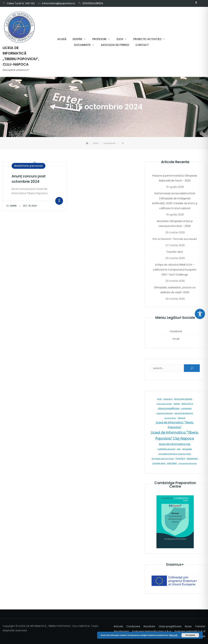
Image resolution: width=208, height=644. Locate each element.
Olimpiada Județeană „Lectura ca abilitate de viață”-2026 (175, 290)
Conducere (133, 626)
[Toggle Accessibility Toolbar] (200, 314)
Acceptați (190, 635)
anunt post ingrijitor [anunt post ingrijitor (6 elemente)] (183, 399)
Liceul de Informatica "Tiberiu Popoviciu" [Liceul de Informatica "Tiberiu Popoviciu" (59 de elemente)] (175, 425)
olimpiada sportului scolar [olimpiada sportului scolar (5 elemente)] (163, 459)
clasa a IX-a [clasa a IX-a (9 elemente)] (187, 404)
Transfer (200, 626)
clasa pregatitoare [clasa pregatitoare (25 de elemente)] (169, 408)
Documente (82, 45)
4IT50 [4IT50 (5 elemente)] (160, 399)
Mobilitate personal (29, 166)
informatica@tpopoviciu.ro (59, 3)
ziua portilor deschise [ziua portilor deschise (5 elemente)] (188, 463)
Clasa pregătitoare (170, 626)
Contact (142, 45)
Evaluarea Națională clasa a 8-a (152, 631)
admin (11, 206)
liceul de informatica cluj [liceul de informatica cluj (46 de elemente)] (175, 444)
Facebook (196, 3)
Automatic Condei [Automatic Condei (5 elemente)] (164, 404)
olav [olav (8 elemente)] (179, 449)
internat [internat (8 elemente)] (181, 418)
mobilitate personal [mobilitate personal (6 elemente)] (166, 449)
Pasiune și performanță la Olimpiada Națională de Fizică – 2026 (175, 178)
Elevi (120, 39)
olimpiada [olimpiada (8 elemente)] (187, 449)
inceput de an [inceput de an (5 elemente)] (170, 418)
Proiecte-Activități (147, 39)
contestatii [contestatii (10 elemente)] (186, 408)
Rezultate (149, 626)
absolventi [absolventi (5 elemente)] (168, 399)
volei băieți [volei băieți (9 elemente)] (172, 463)
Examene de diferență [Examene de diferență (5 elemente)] (184, 413)
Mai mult (173, 635)
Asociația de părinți (115, 45)
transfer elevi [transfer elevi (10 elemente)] (159, 463)
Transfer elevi (175, 252)
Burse (188, 626)
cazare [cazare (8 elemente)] (177, 404)
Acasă (62, 39)
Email (201, 3)
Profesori (99, 39)
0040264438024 (93, 3)
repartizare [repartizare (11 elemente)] (192, 458)
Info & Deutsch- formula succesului (175, 239)
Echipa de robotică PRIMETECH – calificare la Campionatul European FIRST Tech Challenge (175, 270)
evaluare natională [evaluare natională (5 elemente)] (165, 413)
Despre (77, 39)
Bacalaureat (122, 631)
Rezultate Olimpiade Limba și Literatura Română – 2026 (175, 224)
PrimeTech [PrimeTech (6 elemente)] (180, 459)
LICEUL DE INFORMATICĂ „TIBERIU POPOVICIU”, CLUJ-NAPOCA (21, 56)
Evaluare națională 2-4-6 (190, 631)
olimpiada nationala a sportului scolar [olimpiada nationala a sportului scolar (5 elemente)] (175, 454)
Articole (118, 626)
